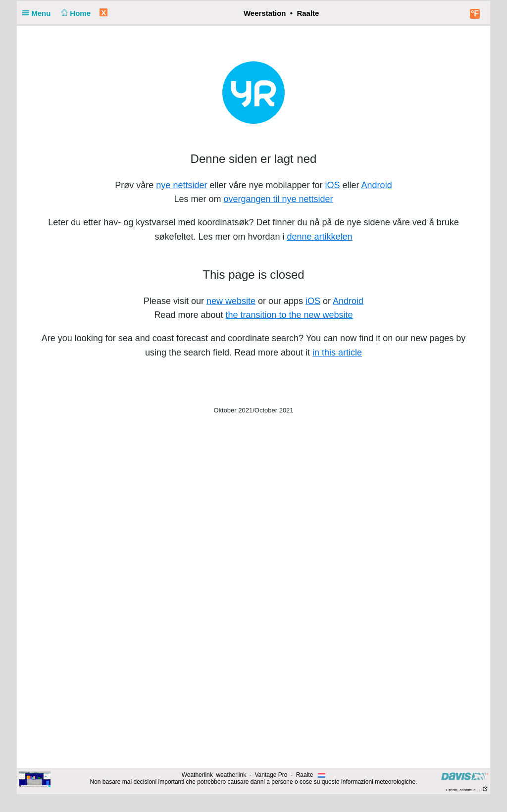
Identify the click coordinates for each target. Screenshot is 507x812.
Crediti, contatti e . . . (467, 790)
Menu (39, 13)
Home (75, 13)
